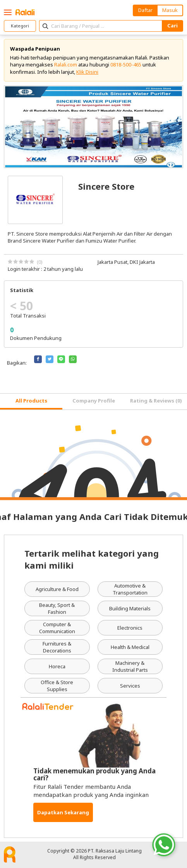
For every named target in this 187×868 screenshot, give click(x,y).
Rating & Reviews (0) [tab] (156, 401)
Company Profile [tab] (94, 401)
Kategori (20, 26)
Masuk (170, 10)
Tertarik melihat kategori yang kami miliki (92, 559)
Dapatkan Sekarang (63, 812)
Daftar (145, 10)
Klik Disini (87, 72)
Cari (172, 25)
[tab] (31, 402)
